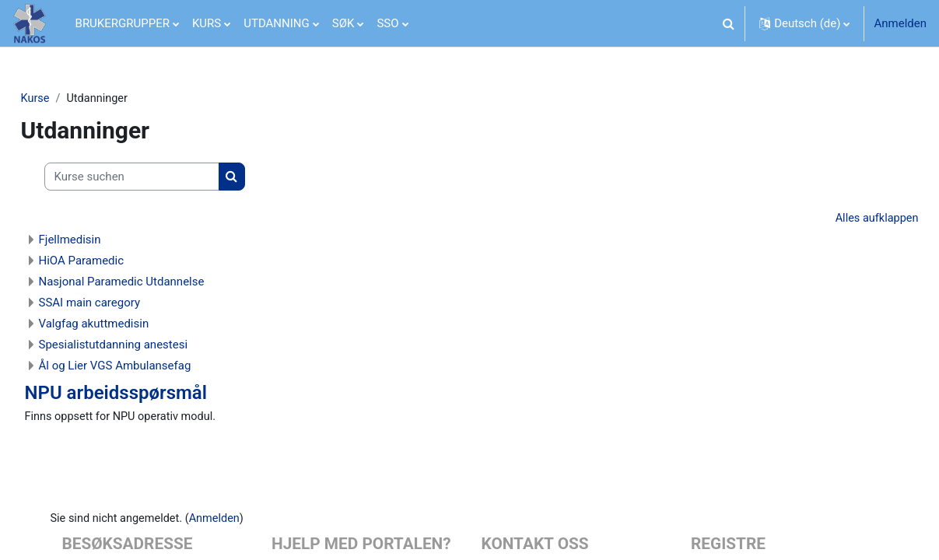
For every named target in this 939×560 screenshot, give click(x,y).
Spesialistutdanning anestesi (148, 346)
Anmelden (900, 23)
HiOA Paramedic (116, 262)
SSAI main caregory (124, 304)
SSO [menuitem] (387, 23)
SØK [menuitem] (343, 23)
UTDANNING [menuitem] (277, 23)
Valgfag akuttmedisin (128, 325)
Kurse (70, 99)
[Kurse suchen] (166, 178)
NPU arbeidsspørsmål (150, 394)
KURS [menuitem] (207, 23)
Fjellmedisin (104, 241)
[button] (728, 23)
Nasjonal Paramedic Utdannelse (156, 283)
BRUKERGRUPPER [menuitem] (123, 23)
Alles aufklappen (841, 219)
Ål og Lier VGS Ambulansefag (149, 367)
